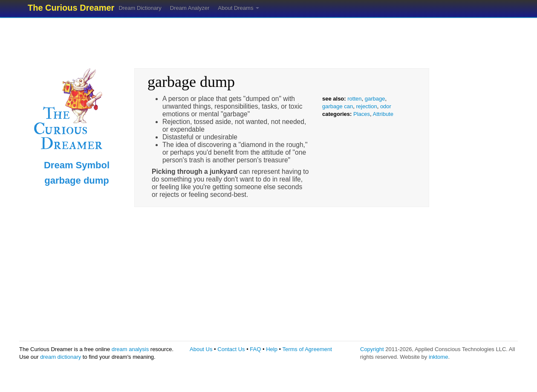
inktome (439, 357)
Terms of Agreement (307, 349)
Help (272, 349)
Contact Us (231, 349)
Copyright (372, 349)
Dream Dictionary (140, 8)
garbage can (338, 106)
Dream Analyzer (190, 8)
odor (386, 106)
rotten (354, 99)
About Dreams (238, 8)
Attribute (383, 114)
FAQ (255, 349)
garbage (375, 99)
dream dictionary (61, 357)
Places (362, 114)
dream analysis (130, 349)
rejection (367, 106)
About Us (201, 349)
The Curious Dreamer (71, 8)
